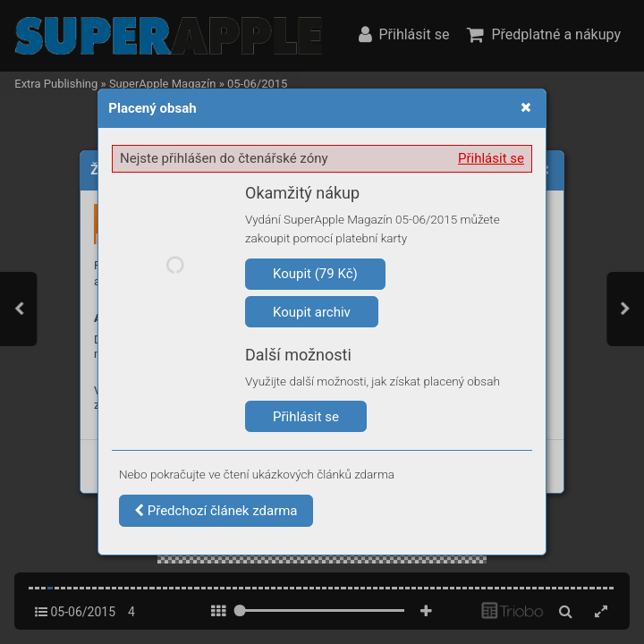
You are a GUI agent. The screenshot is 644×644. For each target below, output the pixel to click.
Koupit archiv (312, 312)
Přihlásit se (491, 158)
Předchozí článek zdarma (216, 511)
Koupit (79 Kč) (315, 274)
